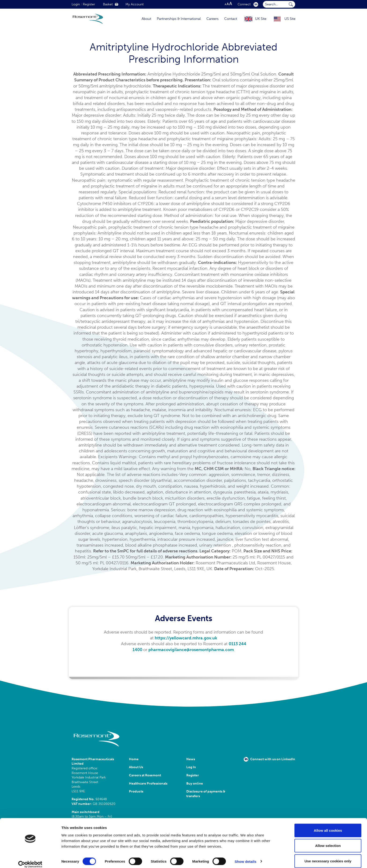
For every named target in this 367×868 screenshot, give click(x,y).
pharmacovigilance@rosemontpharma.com (191, 650)
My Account (135, 4)
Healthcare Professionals (148, 783)
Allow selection (328, 840)
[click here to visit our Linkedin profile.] (255, 4)
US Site (290, 19)
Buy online (195, 783)
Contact (231, 19)
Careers (213, 19)
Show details (246, 856)
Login (76, 4)
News (191, 759)
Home (134, 759)
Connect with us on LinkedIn (269, 759)
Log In (191, 767)
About (146, 19)
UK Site (261, 19)
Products (136, 791)
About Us (136, 767)
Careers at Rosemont (146, 775)
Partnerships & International (179, 19)
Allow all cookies (328, 825)
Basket (111, 4)
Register (89, 4)
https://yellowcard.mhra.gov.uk (186, 638)
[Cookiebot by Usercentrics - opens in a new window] (30, 859)
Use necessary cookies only (328, 855)
